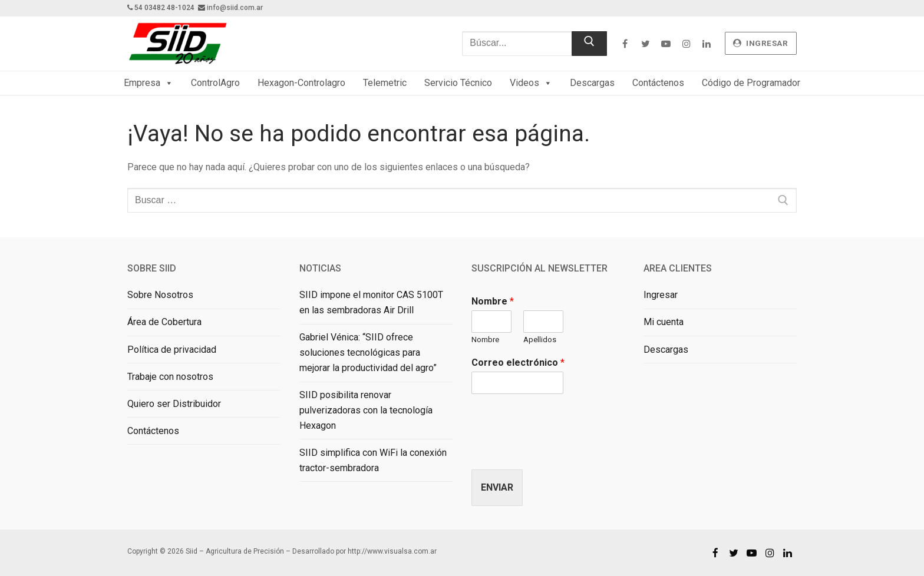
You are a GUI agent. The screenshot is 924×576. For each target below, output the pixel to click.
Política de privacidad (172, 350)
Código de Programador (751, 83)
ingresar (760, 43)
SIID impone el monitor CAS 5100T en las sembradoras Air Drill (371, 302)
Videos (531, 83)
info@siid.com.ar (235, 8)
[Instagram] (686, 43)
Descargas (592, 83)
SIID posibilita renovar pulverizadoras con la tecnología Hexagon (366, 410)
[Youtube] (666, 43)
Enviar (497, 487)
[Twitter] (646, 43)
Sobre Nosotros (160, 295)
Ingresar (661, 295)
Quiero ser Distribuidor (174, 404)
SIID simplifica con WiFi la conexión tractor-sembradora (373, 460)
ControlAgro (215, 83)
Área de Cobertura (164, 322)
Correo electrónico (518, 363)
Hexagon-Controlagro (301, 83)
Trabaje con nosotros (170, 377)
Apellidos (540, 340)
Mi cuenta (664, 322)
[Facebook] (625, 43)
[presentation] (561, 450)
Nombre (493, 301)
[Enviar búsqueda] (589, 44)
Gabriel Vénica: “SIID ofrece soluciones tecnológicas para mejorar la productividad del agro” (368, 352)
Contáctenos (658, 83)
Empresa (148, 83)
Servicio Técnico (458, 83)
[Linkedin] (707, 43)
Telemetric (385, 83)
